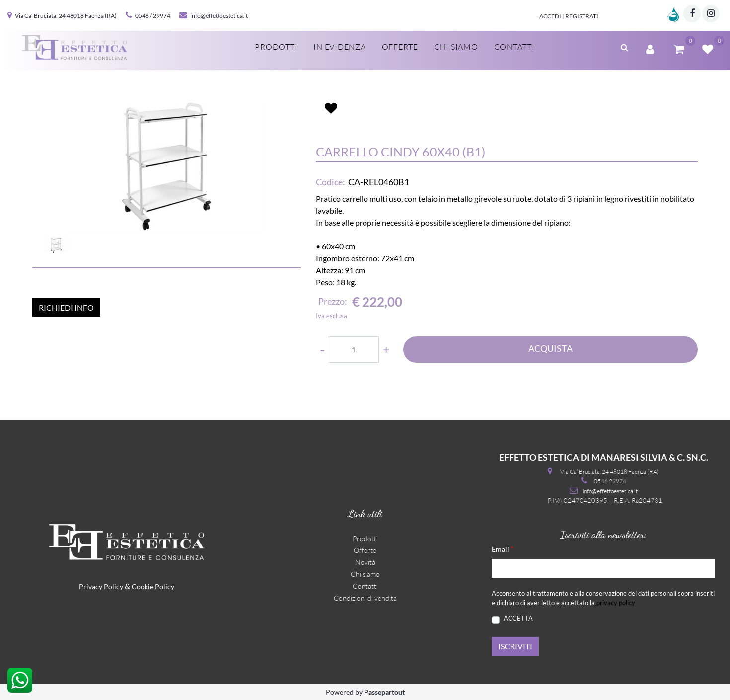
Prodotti (276, 47)
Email (503, 549)
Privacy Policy (101, 586)
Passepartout (384, 692)
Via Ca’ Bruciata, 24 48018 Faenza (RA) (66, 16)
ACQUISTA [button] (550, 348)
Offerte (400, 47)
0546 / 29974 (153, 16)
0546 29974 (610, 481)
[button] (624, 46)
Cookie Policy (153, 586)
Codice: (330, 182)
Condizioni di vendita (365, 598)
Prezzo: (333, 301)
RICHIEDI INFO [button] (66, 307)
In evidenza (339, 47)
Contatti (514, 47)
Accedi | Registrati (569, 16)
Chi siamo (456, 47)
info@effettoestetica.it (219, 16)
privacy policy (616, 603)
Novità (365, 562)
